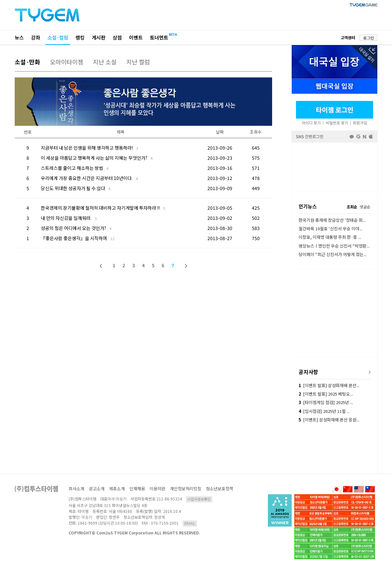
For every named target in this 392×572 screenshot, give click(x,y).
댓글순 (365, 207)
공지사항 (308, 372)
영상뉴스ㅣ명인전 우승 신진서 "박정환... (334, 246)
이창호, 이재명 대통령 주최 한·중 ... (330, 237)
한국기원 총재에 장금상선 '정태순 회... (332, 220)
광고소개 (97, 489)
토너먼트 (159, 37)
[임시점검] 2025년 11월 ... (324, 411)
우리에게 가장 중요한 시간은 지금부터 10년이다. (89, 178)
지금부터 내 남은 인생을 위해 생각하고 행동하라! (90, 148)
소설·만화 (27, 62)
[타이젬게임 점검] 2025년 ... (326, 402)
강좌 (36, 37)
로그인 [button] (369, 38)
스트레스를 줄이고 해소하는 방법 (75, 168)
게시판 (99, 37)
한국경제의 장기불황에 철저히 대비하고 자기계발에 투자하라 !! (103, 208)
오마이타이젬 (67, 62)
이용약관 (157, 489)
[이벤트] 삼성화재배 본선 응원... (329, 420)
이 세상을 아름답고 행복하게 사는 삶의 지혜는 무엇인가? (97, 158)
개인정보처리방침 (186, 489)
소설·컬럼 (58, 37)
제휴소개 (117, 489)
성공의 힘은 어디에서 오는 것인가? (76, 228)
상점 (117, 37)
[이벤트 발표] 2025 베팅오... (326, 394)
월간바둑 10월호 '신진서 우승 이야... (330, 229)
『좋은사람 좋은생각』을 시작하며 (78, 238)
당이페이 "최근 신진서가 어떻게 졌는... (333, 254)
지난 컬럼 (138, 62)
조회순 (352, 207)
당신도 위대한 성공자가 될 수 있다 (76, 188)
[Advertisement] (335, 167)
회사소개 (76, 489)
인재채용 (137, 489)
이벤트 (136, 37)
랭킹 (80, 37)
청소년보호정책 (220, 489)
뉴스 (19, 37)
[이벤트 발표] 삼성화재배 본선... (329, 385)
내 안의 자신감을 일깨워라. (69, 218)
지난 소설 (105, 62)
